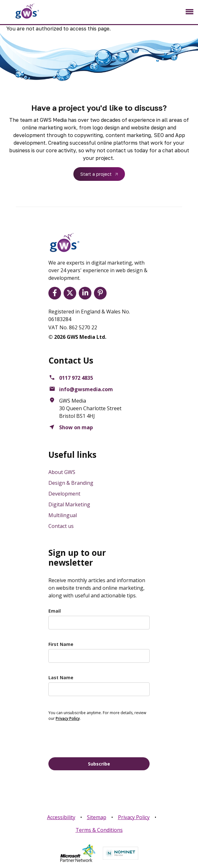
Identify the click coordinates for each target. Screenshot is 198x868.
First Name (61, 644)
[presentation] (96, 739)
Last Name (61, 677)
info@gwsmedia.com (86, 389)
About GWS (62, 472)
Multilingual (63, 515)
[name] (99, 656)
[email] (99, 623)
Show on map (76, 427)
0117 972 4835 (76, 378)
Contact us (61, 526)
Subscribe (99, 764)
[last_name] (99, 689)
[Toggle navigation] (189, 12)
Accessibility (61, 817)
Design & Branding (71, 483)
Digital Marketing (69, 504)
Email (55, 611)
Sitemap (97, 817)
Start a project (96, 174)
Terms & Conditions (99, 830)
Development (64, 494)
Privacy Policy (134, 817)
